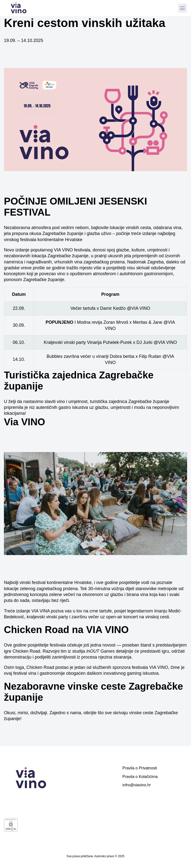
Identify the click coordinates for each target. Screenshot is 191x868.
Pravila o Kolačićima (140, 777)
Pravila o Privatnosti (140, 768)
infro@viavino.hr (137, 785)
